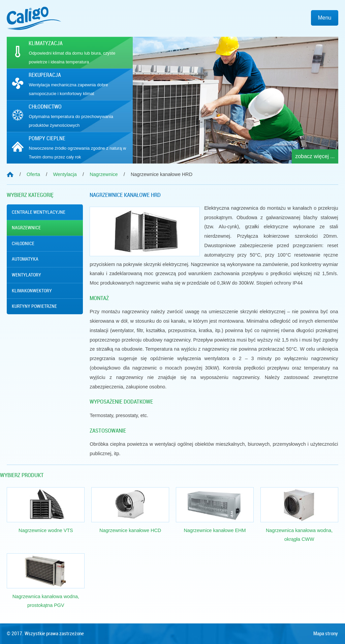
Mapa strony (326, 634)
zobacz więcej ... (315, 156)
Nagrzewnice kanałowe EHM (215, 530)
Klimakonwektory (32, 291)
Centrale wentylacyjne (39, 212)
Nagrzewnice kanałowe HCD (130, 530)
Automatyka (25, 259)
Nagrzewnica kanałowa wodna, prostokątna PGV (46, 601)
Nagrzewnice (26, 228)
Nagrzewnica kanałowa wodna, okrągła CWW (299, 535)
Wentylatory (26, 275)
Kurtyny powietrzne (34, 306)
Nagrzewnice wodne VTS (46, 530)
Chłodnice (23, 243)
